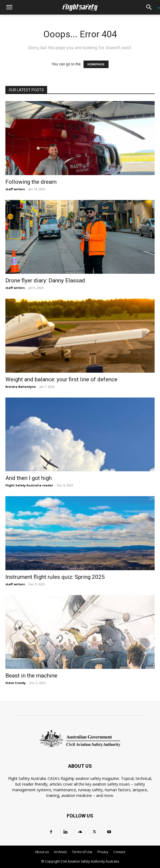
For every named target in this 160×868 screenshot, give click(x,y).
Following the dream (31, 182)
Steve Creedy (15, 683)
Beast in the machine (31, 676)
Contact (119, 852)
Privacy (103, 852)
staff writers (15, 189)
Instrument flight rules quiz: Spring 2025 (55, 577)
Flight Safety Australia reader (29, 485)
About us (42, 852)
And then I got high (29, 478)
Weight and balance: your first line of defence (61, 379)
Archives (60, 852)
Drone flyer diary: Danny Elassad (45, 281)
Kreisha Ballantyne (21, 387)
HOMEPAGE (96, 64)
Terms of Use (82, 852)
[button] (9, 7)
